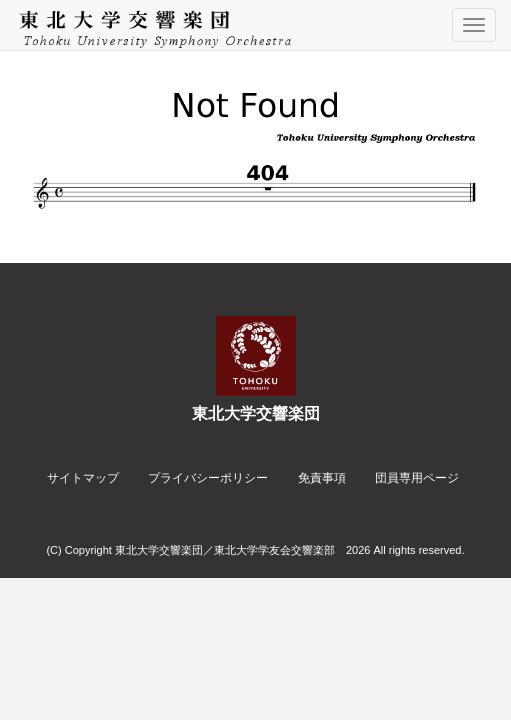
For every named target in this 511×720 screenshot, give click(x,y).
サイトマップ (83, 478)
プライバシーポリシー (208, 478)
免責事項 (322, 478)
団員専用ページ (417, 478)
